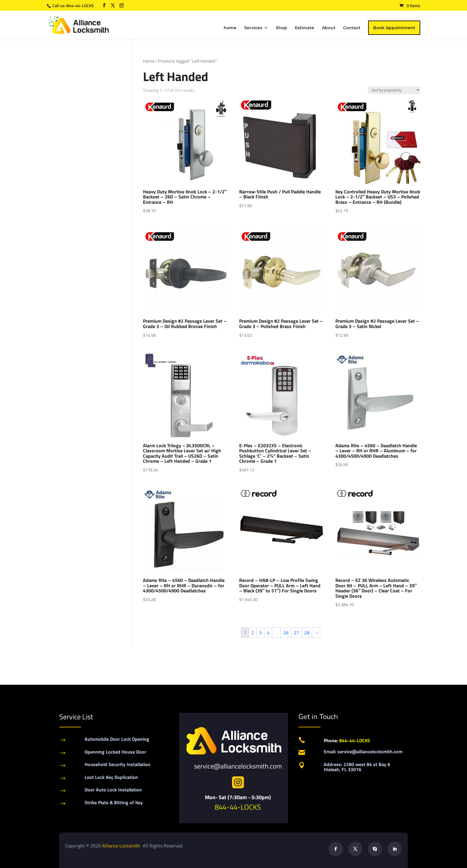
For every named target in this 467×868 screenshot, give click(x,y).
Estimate (305, 28)
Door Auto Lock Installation (113, 790)
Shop (281, 28)
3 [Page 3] (260, 633)
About (329, 28)
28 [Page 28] (307, 633)
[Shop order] (394, 90)
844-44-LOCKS (81, 6)
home (230, 28)
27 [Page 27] (296, 633)
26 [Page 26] (286, 633)
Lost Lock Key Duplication (111, 777)
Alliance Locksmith (122, 846)
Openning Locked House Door (115, 752)
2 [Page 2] (253, 633)
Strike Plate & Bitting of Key (114, 802)
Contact (352, 28)
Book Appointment (394, 28)
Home (149, 61)
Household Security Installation (117, 764)
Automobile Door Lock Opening (117, 739)
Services (253, 28)
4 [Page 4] (268, 633)
